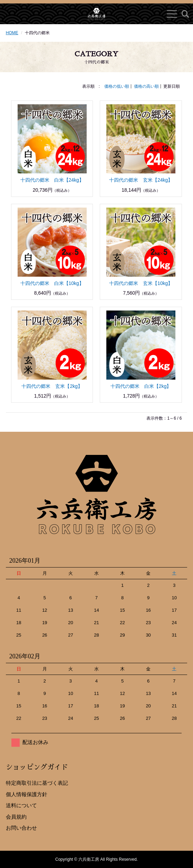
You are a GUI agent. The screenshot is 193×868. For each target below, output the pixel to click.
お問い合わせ (21, 828)
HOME (12, 33)
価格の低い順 (117, 86)
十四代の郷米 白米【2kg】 (141, 386)
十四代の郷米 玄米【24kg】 (141, 180)
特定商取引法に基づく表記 (37, 783)
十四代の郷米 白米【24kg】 (52, 180)
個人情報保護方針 (27, 794)
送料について (21, 805)
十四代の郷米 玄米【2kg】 (52, 386)
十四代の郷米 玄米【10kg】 (141, 283)
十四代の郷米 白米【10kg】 (52, 283)
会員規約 (16, 817)
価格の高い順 (146, 86)
